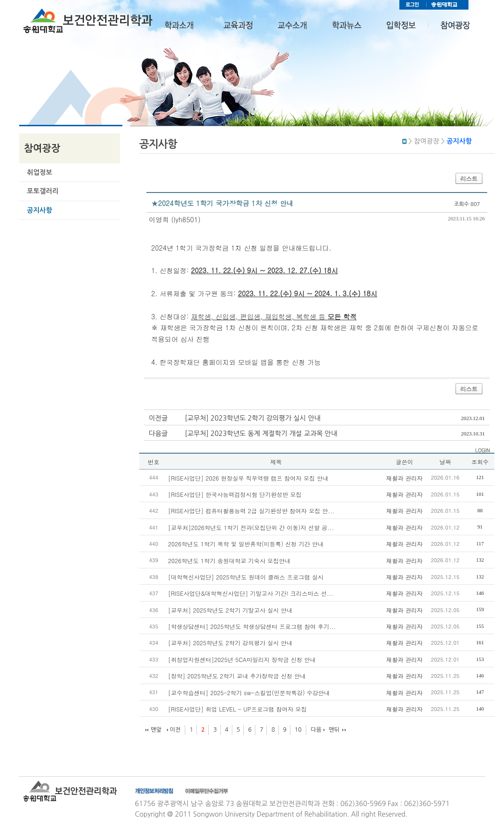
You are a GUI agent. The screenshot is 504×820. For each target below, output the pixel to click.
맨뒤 (334, 730)
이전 (175, 730)
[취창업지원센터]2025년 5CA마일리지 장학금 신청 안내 (242, 659)
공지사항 (40, 210)
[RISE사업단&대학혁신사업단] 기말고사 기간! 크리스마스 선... (251, 593)
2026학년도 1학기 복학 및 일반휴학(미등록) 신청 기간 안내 (246, 544)
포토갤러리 (43, 191)
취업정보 (40, 172)
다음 (316, 730)
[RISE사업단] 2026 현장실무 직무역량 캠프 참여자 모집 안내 (248, 478)
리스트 (469, 179)
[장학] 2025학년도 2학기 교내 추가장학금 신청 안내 (237, 676)
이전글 (158, 418)
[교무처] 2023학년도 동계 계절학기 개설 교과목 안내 (261, 434)
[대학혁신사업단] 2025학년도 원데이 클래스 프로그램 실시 (246, 577)
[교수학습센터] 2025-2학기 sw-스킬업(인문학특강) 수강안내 (249, 693)
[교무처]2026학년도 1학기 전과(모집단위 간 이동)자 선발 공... (251, 527)
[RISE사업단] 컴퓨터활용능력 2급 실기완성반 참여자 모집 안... (251, 511)
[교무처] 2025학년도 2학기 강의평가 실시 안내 (230, 643)
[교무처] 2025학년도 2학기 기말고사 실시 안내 (230, 610)
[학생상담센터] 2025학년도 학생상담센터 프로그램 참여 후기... (252, 626)
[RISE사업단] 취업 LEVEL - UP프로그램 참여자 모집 (237, 709)
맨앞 (156, 730)
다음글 (158, 434)
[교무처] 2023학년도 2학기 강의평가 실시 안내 (253, 418)
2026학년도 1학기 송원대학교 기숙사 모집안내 (229, 561)
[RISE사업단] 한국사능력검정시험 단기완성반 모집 (235, 494)
